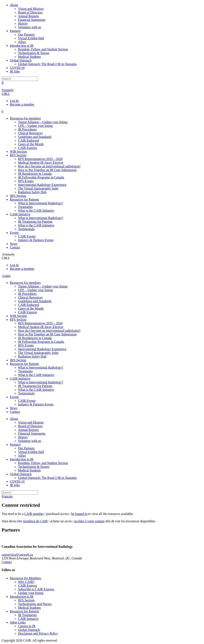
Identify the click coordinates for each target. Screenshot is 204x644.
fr (3, 83)
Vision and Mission (31, 9)
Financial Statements (32, 20)
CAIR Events (27, 236)
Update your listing (31, 593)
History (23, 23)
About (14, 5)
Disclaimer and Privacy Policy (38, 633)
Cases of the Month (31, 144)
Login (6, 276)
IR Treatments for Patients (35, 222)
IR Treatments (27, 615)
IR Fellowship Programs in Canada (41, 177)
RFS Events (26, 181)
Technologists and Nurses (35, 604)
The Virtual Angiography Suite (38, 188)
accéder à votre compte (89, 521)
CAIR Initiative (20, 214)
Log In (14, 101)
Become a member (22, 104)
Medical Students (29, 57)
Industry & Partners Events (36, 240)
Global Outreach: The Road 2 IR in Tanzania (47, 64)
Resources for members (25, 118)
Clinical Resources (30, 133)
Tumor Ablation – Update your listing (43, 122)
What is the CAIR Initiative (36, 211)
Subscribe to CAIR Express (36, 589)
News (14, 244)
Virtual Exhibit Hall (31, 38)
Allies (22, 42)
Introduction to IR (22, 46)
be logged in (79, 514)
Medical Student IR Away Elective (41, 163)
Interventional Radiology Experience (42, 185)
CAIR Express (28, 148)
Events (14, 233)
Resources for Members (25, 578)
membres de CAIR (35, 521)
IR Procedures (27, 129)
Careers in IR (27, 626)
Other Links (18, 622)
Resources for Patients (24, 199)
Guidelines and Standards (35, 137)
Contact (15, 247)
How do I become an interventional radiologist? (49, 166)
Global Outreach (21, 60)
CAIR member (34, 514)
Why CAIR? (26, 582)
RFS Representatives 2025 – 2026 (40, 159)
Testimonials (26, 229)
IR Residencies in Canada (35, 174)
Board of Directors (30, 12)
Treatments (25, 207)
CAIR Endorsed (29, 140)
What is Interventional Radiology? (41, 203)
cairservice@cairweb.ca (17, 555)
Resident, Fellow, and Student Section (43, 49)
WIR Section (18, 152)
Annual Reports (28, 16)
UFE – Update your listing (35, 126)
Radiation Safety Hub (32, 192)
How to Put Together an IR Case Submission (47, 170)
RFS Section (18, 155)
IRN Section (18, 196)
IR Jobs (15, 71)
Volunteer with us (30, 27)
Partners (15, 31)
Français (7, 496)
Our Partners (26, 35)
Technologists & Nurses (34, 53)
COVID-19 (17, 68)
